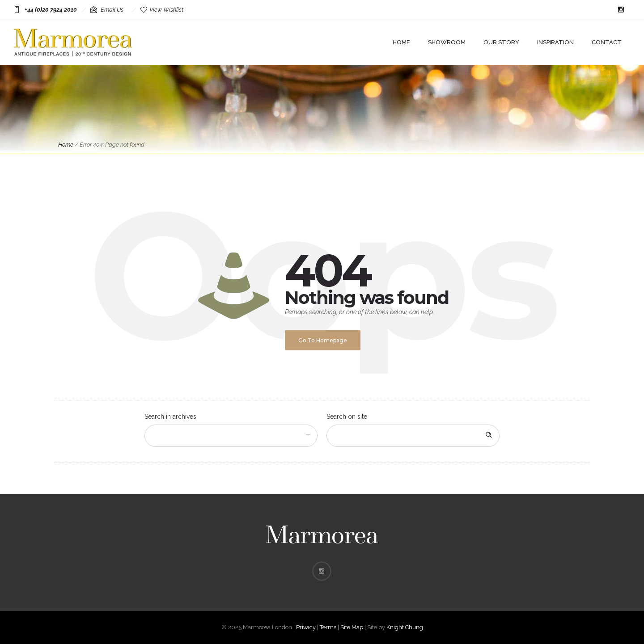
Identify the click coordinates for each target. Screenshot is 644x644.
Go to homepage (323, 340)
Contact (607, 42)
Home (401, 42)
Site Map (352, 627)
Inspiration (555, 42)
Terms (328, 627)
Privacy (306, 627)
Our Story (501, 42)
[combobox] (231, 436)
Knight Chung (405, 627)
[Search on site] (413, 436)
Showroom (447, 42)
